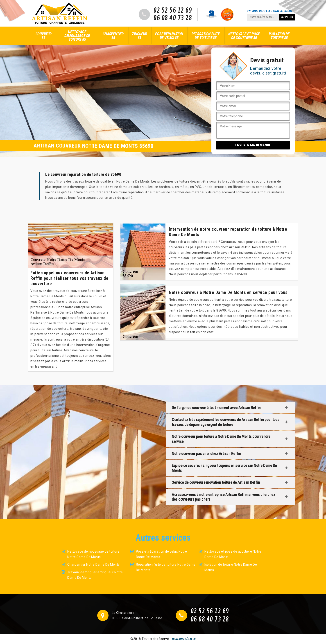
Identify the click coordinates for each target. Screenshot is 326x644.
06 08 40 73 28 (173, 18)
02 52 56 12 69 (173, 11)
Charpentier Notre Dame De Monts (94, 565)
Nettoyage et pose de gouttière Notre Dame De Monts (233, 554)
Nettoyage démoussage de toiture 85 (77, 36)
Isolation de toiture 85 (279, 36)
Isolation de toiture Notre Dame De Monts (231, 567)
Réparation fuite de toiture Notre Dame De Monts (166, 567)
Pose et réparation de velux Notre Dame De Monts (162, 554)
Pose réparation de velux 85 (169, 36)
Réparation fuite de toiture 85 (206, 36)
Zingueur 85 (139, 36)
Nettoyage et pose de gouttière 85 (244, 36)
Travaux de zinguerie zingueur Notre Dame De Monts (95, 575)
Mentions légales (184, 639)
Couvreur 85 (44, 36)
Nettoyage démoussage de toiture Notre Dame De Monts (93, 554)
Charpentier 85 (113, 36)
